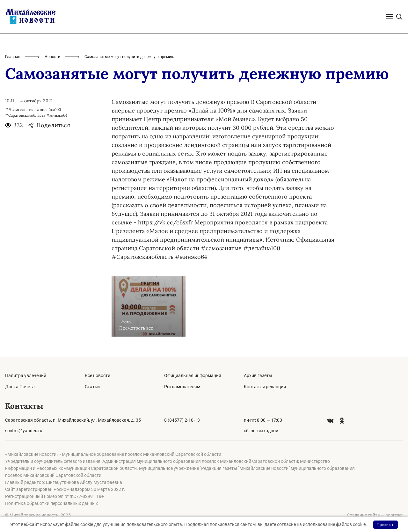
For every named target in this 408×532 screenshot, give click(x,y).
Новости (52, 57)
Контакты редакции (265, 387)
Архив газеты (258, 375)
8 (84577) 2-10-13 (182, 420)
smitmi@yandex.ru (24, 431)
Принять (386, 525)
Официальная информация (193, 375)
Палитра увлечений (26, 375)
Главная (13, 57)
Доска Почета (20, 387)
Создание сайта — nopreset (375, 515)
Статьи (92, 387)
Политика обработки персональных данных (51, 503)
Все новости (98, 375)
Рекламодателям (182, 387)
